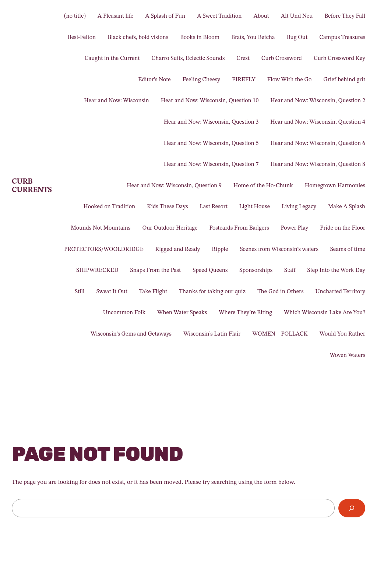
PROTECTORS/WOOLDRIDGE (104, 249)
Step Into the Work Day (336, 270)
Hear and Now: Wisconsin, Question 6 (318, 144)
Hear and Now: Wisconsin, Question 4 (318, 122)
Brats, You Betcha (253, 38)
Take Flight (153, 292)
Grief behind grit (344, 80)
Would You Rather (342, 334)
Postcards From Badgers (239, 228)
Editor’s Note (154, 80)
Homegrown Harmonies (335, 186)
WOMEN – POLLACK (280, 334)
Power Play (295, 228)
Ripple (220, 249)
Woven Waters (347, 355)
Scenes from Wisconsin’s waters (279, 249)
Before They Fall (345, 16)
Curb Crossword (282, 59)
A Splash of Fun (165, 16)
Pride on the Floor (343, 228)
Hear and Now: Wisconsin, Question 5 (211, 144)
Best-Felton (82, 38)
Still (80, 292)
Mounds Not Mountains (101, 228)
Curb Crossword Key (339, 59)
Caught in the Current (112, 59)
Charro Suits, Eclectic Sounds (188, 59)
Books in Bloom (200, 38)
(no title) (75, 16)
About (261, 16)
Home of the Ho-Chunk (263, 186)
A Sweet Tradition (219, 16)
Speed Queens (210, 270)
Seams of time (348, 249)
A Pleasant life (115, 16)
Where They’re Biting (245, 313)
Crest (243, 59)
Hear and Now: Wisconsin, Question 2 (318, 101)
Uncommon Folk (124, 313)
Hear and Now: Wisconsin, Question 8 (318, 164)
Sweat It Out (112, 292)
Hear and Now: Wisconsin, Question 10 (210, 101)
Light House (255, 207)
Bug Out (297, 38)
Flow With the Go (289, 80)
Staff (290, 270)
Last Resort (214, 207)
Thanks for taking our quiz (212, 292)
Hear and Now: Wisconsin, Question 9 (174, 186)
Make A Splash (347, 207)
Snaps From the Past (156, 270)
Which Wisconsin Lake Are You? (325, 313)
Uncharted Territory (341, 292)
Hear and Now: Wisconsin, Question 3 (211, 122)
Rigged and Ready (178, 249)
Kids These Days (167, 207)
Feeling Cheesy (201, 80)
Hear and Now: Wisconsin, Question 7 (211, 164)
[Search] (352, 508)
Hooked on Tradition (109, 207)
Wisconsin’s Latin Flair (212, 334)
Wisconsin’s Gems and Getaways (131, 334)
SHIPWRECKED (97, 270)
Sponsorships (256, 270)
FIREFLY (244, 80)
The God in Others (281, 292)
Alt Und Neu (297, 16)
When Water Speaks (182, 313)
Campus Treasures (342, 38)
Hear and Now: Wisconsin (117, 101)
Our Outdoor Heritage (170, 228)
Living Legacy (299, 207)
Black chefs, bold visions (138, 38)
